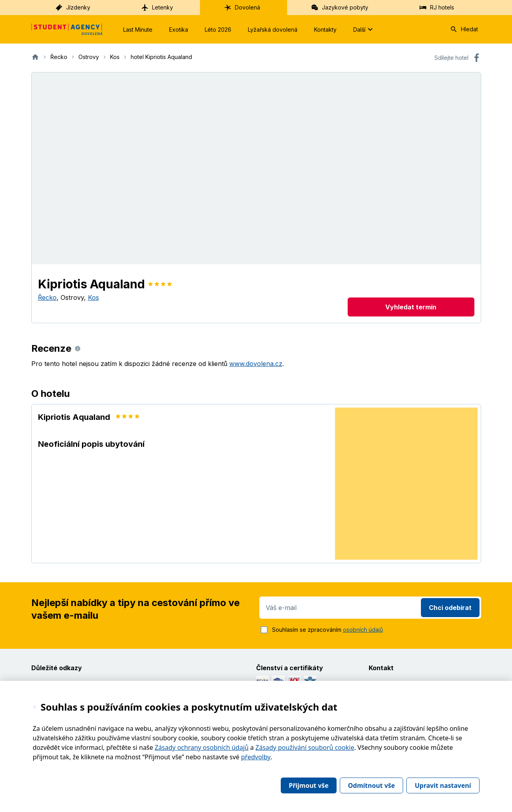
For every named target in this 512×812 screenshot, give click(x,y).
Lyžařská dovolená (273, 30)
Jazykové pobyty (340, 8)
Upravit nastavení (443, 785)
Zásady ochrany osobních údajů (202, 747)
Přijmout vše (308, 785)
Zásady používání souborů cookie (305, 747)
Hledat (464, 29)
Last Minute (138, 30)
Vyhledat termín (411, 307)
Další (364, 29)
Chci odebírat (450, 608)
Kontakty (325, 30)
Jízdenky (73, 8)
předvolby (256, 757)
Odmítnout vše (372, 785)
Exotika (179, 30)
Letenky (157, 8)
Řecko (47, 297)
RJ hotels (437, 8)
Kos (93, 297)
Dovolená (242, 8)
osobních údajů (363, 630)
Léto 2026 (218, 30)
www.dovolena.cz (256, 364)
